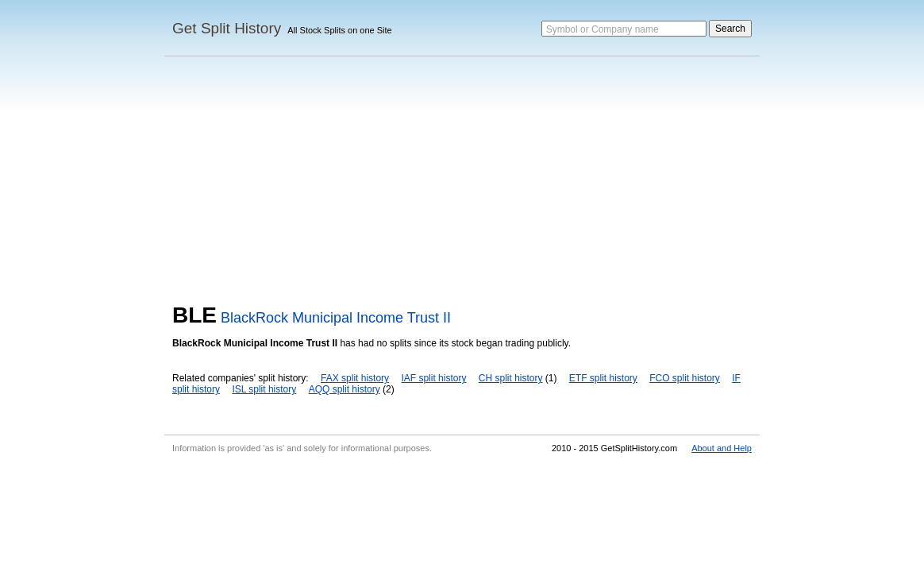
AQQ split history (345, 389)
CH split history (511, 378)
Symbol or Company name (603, 29)
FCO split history (685, 378)
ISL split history (264, 389)
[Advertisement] (462, 184)
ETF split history (603, 378)
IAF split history (433, 378)
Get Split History (227, 28)
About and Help (722, 448)
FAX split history (355, 378)
